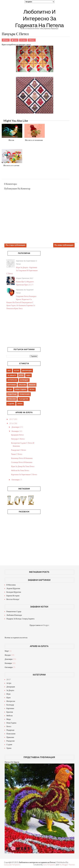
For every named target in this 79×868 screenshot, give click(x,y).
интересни (12, 380)
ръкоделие (24, 399)
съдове (11, 404)
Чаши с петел (17, 454)
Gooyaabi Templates (12, 865)
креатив (22, 385)
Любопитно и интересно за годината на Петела (39, 18)
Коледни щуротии (14, 592)
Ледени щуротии (13, 588)
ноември (15, 431)
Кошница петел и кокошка (22, 458)
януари (8, 655)
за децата (12, 375)
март (7, 651)
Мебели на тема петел (20, 470)
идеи (28, 375)
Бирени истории (13, 596)
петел (32, 389)
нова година (21, 389)
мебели (32, 385)
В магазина (11, 585)
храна (20, 404)
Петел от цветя (12, 762)
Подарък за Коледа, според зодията (20, 619)
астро (17, 371)
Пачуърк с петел (18, 439)
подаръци (12, 394)
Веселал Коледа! (13, 599)
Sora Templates (49, 865)
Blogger (46, 625)
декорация (27, 371)
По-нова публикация (64, 245)
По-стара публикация (15, 245)
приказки (12, 399)
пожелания (25, 394)
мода (10, 389)
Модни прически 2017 (25, 278)
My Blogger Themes (67, 865)
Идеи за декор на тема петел (23, 466)
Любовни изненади (14, 615)
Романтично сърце (14, 611)
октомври (16, 480)
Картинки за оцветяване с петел (24, 474)
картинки (12, 385)
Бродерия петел (17, 435)
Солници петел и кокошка (22, 462)
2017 (9, 371)
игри (21, 375)
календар (24, 380)
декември (16, 427)
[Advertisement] (39, 48)
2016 (12, 423)
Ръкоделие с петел (19, 450)
